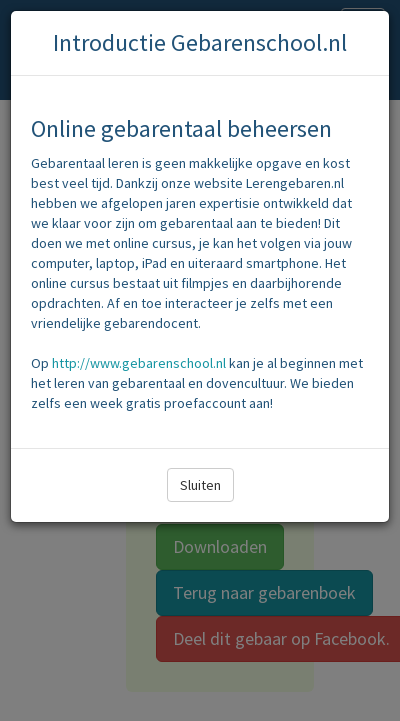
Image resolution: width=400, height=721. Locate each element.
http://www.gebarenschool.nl (139, 363)
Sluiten (200, 485)
